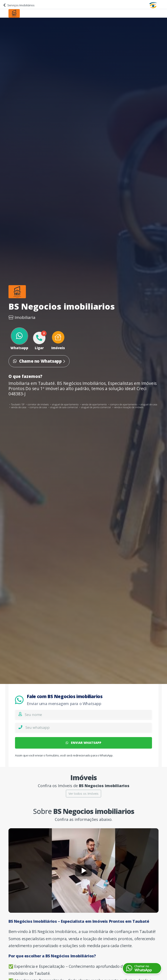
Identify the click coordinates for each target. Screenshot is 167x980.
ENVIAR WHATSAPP (83, 743)
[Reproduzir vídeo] (83, 871)
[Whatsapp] (89, 727)
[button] (58, 341)
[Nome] (88, 714)
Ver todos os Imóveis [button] (83, 794)
